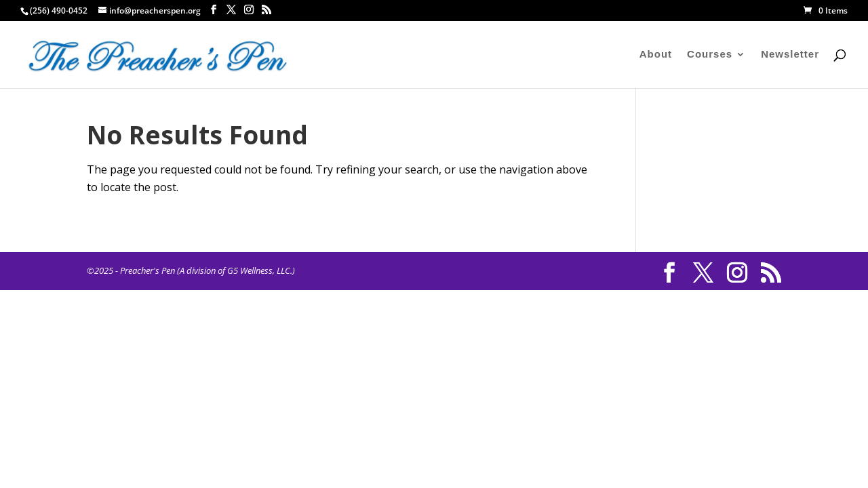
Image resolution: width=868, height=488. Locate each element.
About (656, 55)
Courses (710, 55)
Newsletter (790, 55)
